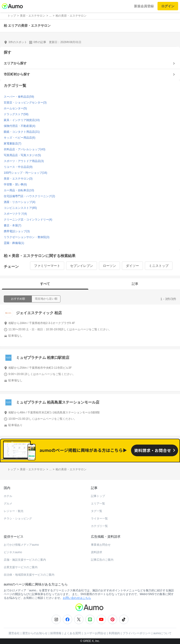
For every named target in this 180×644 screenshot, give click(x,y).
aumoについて (162, 633)
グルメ (8, 504)
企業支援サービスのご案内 (21, 567)
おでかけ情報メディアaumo (21, 545)
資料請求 (97, 552)
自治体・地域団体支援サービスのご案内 (29, 575)
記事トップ (98, 496)
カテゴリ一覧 (99, 526)
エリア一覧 (98, 504)
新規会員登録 (144, 6)
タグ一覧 (97, 511)
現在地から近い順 (46, 299)
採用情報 (56, 633)
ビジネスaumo (13, 552)
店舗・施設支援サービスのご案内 (25, 560)
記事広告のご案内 (102, 560)
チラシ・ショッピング (18, 519)
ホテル (8, 496)
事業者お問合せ (101, 545)
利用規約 (114, 633)
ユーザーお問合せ (95, 633)
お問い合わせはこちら (77, 598)
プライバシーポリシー (137, 633)
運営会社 (14, 633)
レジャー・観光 (14, 511)
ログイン (168, 6)
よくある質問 (72, 633)
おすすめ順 (18, 299)
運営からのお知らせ (35, 633)
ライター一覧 (99, 519)
